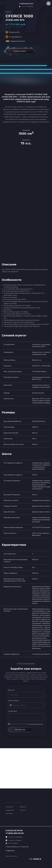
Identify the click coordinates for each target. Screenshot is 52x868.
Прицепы (23, 807)
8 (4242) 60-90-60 (14, 830)
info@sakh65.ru (10, 851)
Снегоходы (9, 813)
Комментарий (12, 711)
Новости (23, 810)
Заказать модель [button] (20, 51)
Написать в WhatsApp (27, 6)
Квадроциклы (10, 810)
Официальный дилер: (11, 856)
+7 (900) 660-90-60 (26, 4)
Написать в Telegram (15, 840)
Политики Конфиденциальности (35, 724)
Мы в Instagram (13, 843)
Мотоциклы (9, 807)
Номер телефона (14, 701)
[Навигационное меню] (49, 3)
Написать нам (20, 730)
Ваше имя (11, 690)
